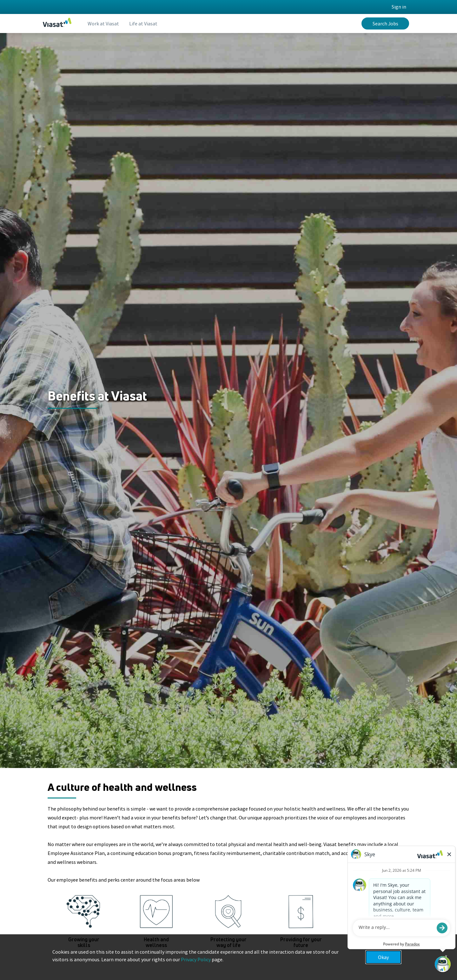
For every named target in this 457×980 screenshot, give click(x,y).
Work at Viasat (103, 23)
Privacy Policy (196, 959)
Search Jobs (385, 23)
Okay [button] (383, 957)
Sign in (399, 7)
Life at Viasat (143, 23)
